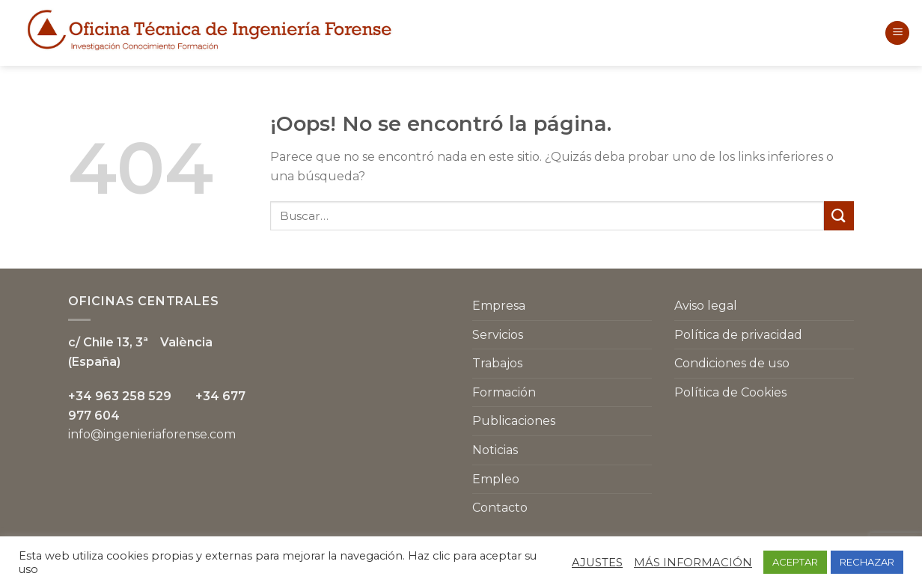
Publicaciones (514, 421)
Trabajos (497, 363)
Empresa (499, 306)
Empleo (496, 479)
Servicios (498, 335)
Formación (504, 392)
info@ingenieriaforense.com (152, 434)
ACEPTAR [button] (795, 562)
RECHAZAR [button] (867, 562)
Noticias (495, 450)
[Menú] (897, 33)
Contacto (500, 508)
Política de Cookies (730, 392)
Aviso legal (706, 306)
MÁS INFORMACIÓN (693, 563)
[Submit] (839, 216)
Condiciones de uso (732, 363)
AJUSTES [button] (597, 563)
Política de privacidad (738, 335)
